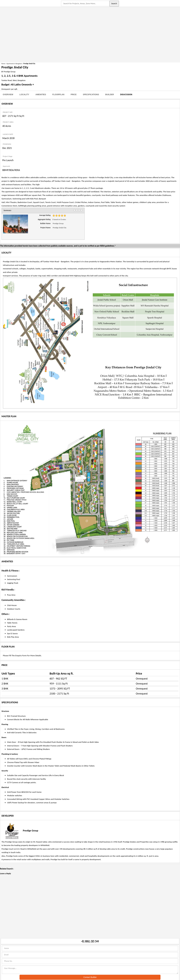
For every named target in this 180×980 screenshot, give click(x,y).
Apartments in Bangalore (14, 64)
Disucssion (126, 94)
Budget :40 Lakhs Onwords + (18, 84)
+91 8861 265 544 (90, 941)
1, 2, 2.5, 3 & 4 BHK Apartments (19, 76)
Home (3, 64)
